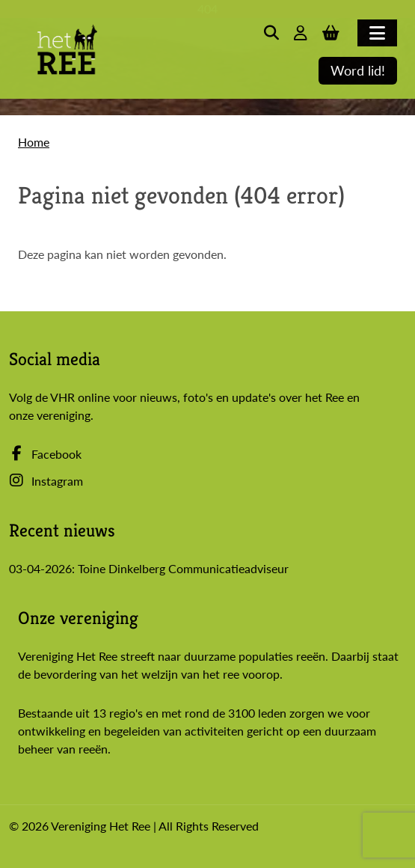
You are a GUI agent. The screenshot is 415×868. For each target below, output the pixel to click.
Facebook (45, 454)
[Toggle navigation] (377, 33)
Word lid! (358, 71)
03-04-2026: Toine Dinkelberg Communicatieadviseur (149, 568)
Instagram (46, 481)
